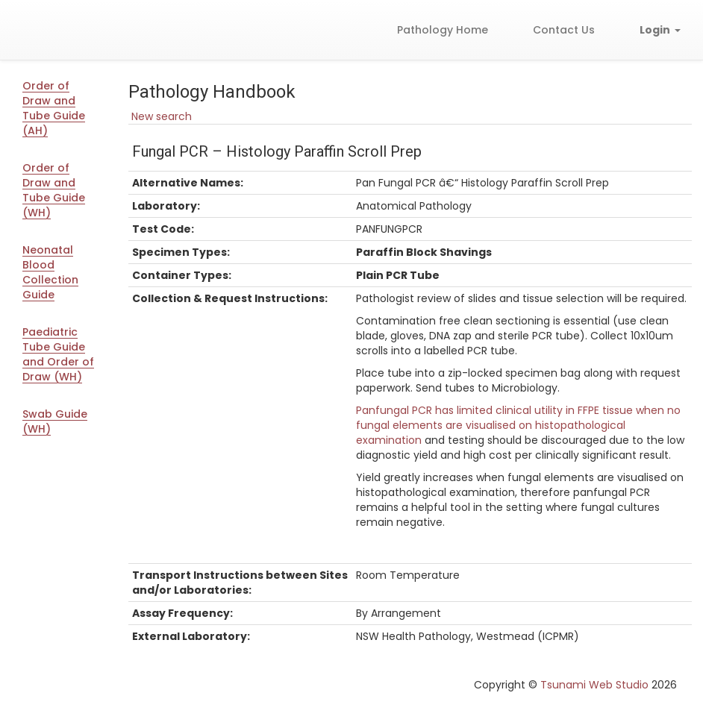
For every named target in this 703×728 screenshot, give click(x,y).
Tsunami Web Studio (594, 685)
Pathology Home (443, 30)
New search (160, 116)
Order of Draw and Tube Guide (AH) (54, 108)
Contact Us (564, 30)
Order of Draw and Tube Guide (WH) (54, 190)
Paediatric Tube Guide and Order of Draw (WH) (58, 354)
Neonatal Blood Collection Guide (50, 272)
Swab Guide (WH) (55, 421)
